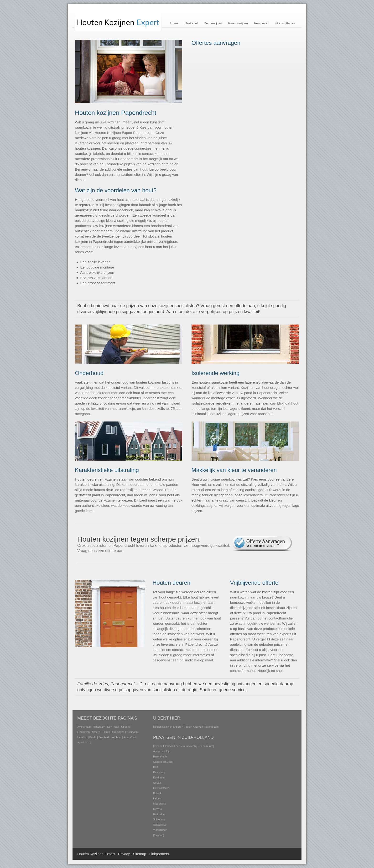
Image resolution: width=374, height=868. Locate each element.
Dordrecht (159, 777)
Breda (93, 737)
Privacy (124, 854)
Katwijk (157, 793)
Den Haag (113, 727)
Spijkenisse (160, 825)
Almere (96, 732)
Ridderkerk (159, 804)
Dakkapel (191, 23)
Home (174, 23)
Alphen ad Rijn (162, 751)
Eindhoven (83, 732)
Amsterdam (84, 727)
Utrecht (125, 727)
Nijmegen (132, 732)
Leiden (157, 798)
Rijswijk (158, 809)
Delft (156, 767)
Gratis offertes (285, 23)
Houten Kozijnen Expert (167, 727)
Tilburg (106, 732)
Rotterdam (99, 727)
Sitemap (139, 854)
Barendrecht (160, 756)
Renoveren (262, 23)
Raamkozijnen (238, 23)
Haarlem (82, 737)
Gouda (157, 783)
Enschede (104, 737)
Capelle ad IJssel (163, 762)
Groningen (118, 732)
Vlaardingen (160, 830)
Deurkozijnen (213, 23)
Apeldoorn (83, 742)
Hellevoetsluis (161, 788)
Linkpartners (159, 854)
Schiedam (159, 819)
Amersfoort (130, 737)
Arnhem (117, 737)
